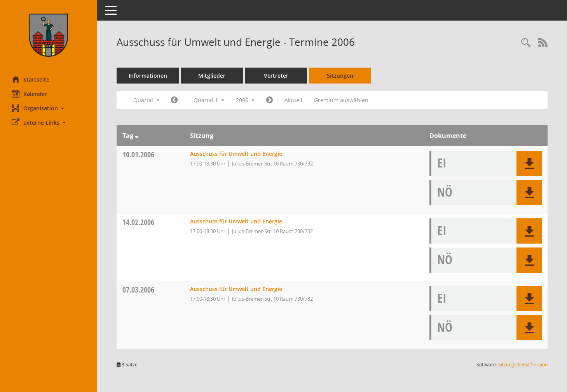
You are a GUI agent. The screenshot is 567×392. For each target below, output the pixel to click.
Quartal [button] (146, 100)
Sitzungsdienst (523, 365)
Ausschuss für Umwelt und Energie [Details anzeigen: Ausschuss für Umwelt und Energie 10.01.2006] (236, 154)
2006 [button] (245, 100)
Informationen (148, 76)
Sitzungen (340, 76)
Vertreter (276, 76)
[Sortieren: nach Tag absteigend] (137, 136)
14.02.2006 (138, 222)
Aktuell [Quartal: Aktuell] (293, 100)
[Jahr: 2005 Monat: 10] (174, 100)
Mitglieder (212, 76)
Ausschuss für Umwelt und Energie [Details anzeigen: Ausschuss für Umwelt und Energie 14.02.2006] (236, 221)
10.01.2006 (138, 154)
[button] (49, 108)
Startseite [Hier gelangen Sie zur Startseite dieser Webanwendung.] (31, 79)
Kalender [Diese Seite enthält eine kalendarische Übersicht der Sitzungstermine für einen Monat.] (29, 94)
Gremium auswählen (341, 100)
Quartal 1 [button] (209, 100)
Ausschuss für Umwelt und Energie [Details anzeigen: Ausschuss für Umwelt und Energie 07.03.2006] (236, 289)
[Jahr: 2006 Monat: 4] (270, 100)
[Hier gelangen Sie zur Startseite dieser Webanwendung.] (49, 35)
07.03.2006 (138, 290)
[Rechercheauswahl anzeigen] (526, 43)
